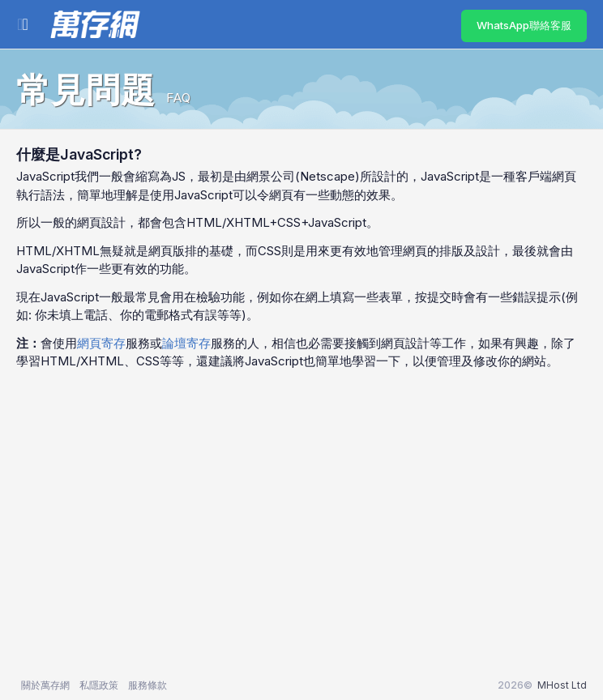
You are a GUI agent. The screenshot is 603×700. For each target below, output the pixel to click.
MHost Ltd (562, 685)
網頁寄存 (101, 343)
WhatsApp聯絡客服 (524, 25)
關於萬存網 (45, 685)
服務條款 (148, 685)
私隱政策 (99, 685)
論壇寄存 (186, 343)
